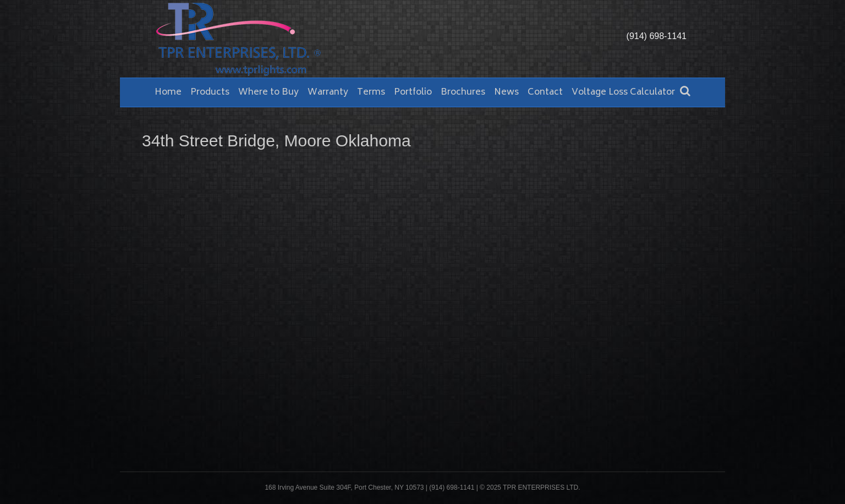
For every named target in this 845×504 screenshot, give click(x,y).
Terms (371, 92)
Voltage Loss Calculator (623, 92)
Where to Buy (268, 92)
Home (168, 92)
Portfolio (413, 92)
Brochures (463, 92)
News (506, 92)
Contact (545, 92)
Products (210, 92)
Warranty (328, 92)
